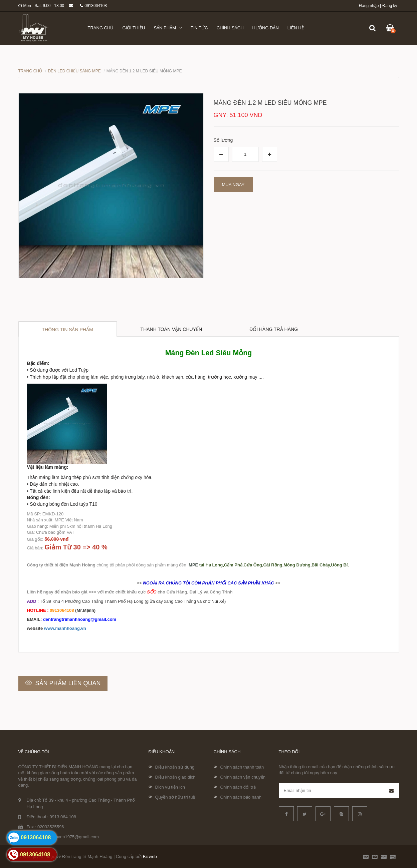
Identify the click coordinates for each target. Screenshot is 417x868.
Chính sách (230, 28)
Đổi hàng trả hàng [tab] (274, 329)
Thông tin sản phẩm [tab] (68, 330)
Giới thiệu (134, 28)
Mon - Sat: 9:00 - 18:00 (41, 6)
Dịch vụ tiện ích (170, 787)
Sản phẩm (168, 28)
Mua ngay (233, 185)
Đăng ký (390, 6)
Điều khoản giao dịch (175, 777)
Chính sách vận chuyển (243, 777)
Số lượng (223, 140)
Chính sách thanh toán (242, 767)
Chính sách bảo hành (241, 797)
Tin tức (199, 28)
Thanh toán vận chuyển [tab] (171, 329)
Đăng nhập (369, 6)
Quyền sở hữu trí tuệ (175, 797)
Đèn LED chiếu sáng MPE (74, 71)
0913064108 (93, 6)
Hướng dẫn (266, 28)
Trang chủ (101, 28)
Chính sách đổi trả (238, 787)
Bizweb (150, 856)
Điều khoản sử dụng (175, 767)
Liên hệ (296, 28)
